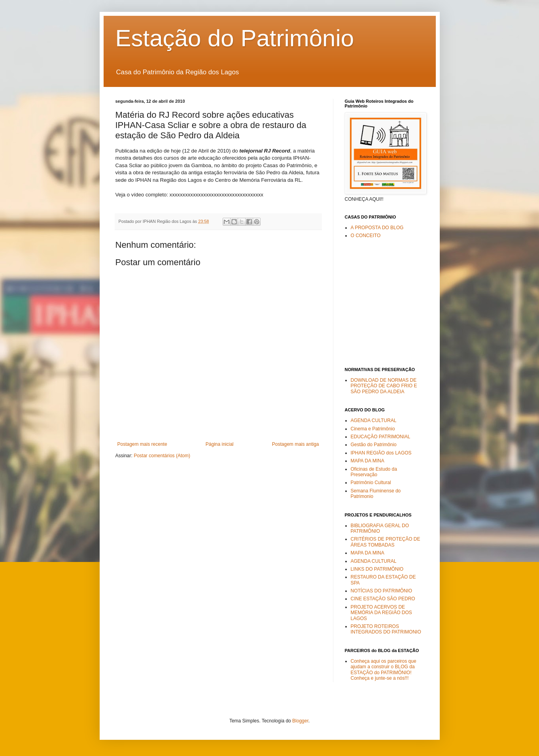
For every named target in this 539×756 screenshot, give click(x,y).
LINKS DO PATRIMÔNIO (377, 569)
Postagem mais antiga (296, 444)
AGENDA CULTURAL (374, 420)
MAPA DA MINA (368, 461)
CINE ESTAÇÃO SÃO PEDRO (383, 599)
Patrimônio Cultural (371, 483)
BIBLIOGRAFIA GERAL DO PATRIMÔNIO (380, 528)
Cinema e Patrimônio (373, 429)
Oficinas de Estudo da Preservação (374, 472)
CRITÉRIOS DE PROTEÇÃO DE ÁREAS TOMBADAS (386, 542)
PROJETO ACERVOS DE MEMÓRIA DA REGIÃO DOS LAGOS (381, 613)
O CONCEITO (366, 236)
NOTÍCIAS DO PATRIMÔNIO (382, 591)
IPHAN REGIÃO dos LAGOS (381, 453)
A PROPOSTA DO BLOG (377, 228)
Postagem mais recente (142, 444)
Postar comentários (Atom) (162, 456)
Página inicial (220, 444)
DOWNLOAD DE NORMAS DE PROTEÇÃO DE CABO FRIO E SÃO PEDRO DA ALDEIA (384, 386)
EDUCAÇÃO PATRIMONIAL (381, 437)
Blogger (300, 721)
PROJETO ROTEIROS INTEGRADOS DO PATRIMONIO (386, 629)
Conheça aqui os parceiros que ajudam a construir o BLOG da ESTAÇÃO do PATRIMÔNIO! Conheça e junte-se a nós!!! (384, 670)
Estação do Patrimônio (235, 38)
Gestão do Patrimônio (374, 445)
